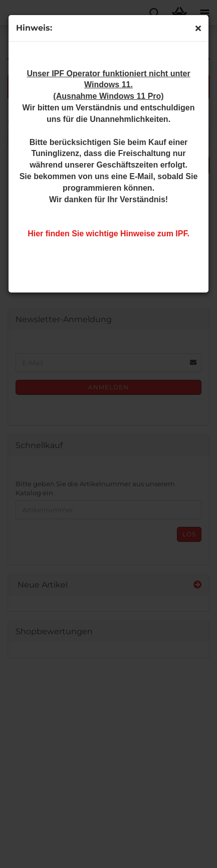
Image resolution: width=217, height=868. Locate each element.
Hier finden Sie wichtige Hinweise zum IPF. (109, 234)
